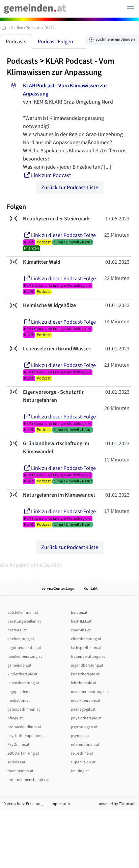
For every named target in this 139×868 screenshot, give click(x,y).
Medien (17, 28)
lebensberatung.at (23, 683)
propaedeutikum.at (24, 727)
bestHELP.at (81, 621)
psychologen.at (84, 727)
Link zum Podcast (47, 175)
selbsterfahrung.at (23, 753)
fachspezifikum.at (86, 648)
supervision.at (83, 762)
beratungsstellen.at (24, 621)
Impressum (60, 804)
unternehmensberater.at (29, 780)
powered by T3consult (117, 804)
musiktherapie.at (86, 701)
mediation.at (19, 701)
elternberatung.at (86, 639)
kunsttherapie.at (85, 674)
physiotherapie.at (86, 718)
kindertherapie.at (22, 674)
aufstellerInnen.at (23, 613)
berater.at (79, 613)
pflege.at (15, 718)
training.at (80, 771)
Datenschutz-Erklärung (23, 804)
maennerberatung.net (90, 692)
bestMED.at (17, 630)
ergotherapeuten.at (24, 648)
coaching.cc (81, 630)
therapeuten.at (20, 771)
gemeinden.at (19, 665)
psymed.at (80, 736)
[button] (130, 9)
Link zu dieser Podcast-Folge (59, 235)
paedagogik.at (83, 709)
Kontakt (91, 589)
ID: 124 (49, 28)
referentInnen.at (85, 745)
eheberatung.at (21, 639)
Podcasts (33, 28)
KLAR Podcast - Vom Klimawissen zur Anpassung (61, 67)
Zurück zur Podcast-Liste (70, 188)
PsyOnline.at (18, 745)
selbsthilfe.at (82, 753)
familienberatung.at (25, 657)
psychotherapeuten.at (27, 736)
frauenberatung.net (88, 657)
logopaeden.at (20, 692)
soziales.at (16, 762)
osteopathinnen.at (24, 709)
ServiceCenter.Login (59, 589)
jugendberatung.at (87, 665)
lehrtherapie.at (84, 683)
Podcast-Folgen (55, 42)
